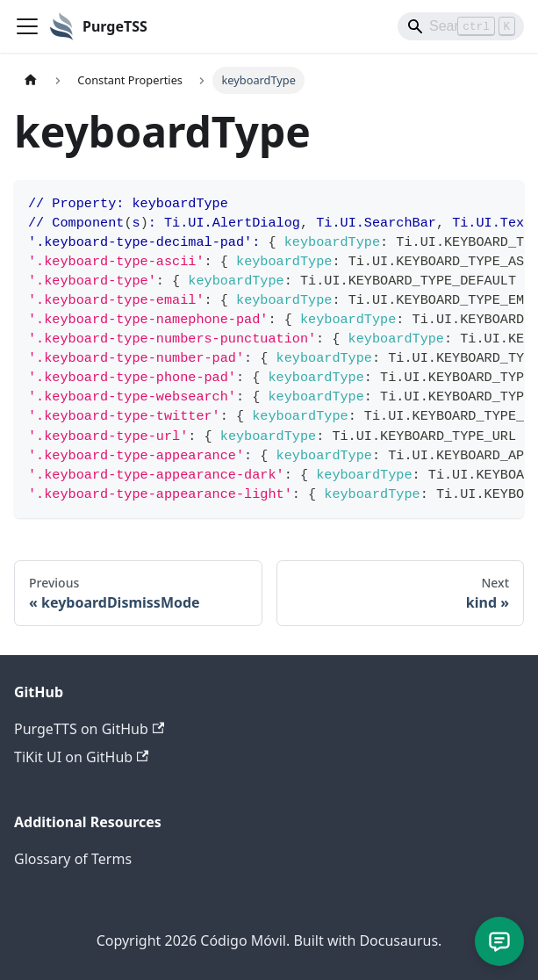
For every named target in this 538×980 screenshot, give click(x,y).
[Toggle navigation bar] (27, 26)
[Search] (461, 26)
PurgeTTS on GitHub (89, 729)
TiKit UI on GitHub (81, 757)
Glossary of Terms (73, 859)
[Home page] (31, 80)
